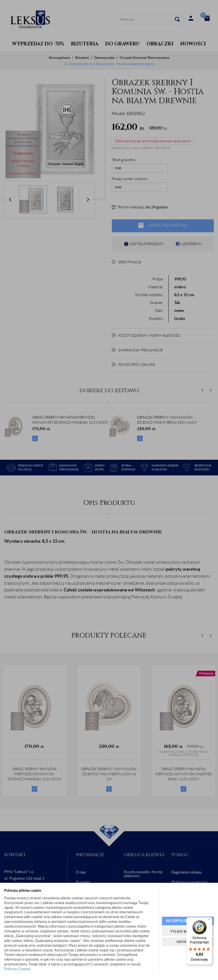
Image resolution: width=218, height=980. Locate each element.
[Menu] (209, 921)
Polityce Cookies (18, 969)
